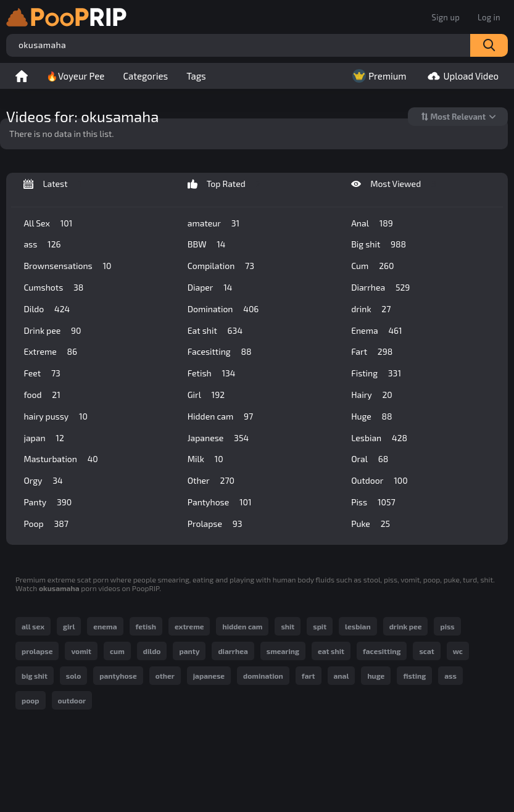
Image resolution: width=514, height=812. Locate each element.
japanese (209, 676)
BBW (207, 244)
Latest (52, 184)
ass (42, 244)
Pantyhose (220, 502)
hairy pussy (56, 416)
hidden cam (242, 626)
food (42, 395)
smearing (283, 651)
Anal (372, 223)
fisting (414, 676)
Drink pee (52, 331)
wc (458, 651)
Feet (42, 373)
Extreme (50, 352)
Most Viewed (394, 184)
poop (31, 700)
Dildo (47, 309)
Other (211, 481)
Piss (373, 502)
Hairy (372, 395)
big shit (35, 676)
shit (288, 626)
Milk (205, 459)
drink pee (406, 626)
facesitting (382, 651)
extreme (189, 626)
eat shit (331, 651)
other (165, 676)
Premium (378, 76)
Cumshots (53, 288)
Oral (370, 459)
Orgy (43, 481)
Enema (376, 331)
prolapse (37, 651)
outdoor (72, 700)
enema (105, 626)
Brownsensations (67, 266)
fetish (146, 626)
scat (426, 651)
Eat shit (215, 331)
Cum (372, 266)
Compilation (221, 266)
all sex (33, 626)
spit (320, 626)
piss (447, 626)
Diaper (210, 288)
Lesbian (379, 438)
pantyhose (118, 676)
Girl (206, 395)
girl (69, 626)
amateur (213, 223)
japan (44, 438)
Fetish (212, 373)
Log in (489, 17)
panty (189, 651)
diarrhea (233, 651)
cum (117, 651)
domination (263, 676)
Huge (371, 416)
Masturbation (60, 459)
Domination (223, 309)
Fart (372, 352)
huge (376, 676)
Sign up (446, 17)
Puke (371, 524)
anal (342, 676)
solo (73, 676)
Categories (145, 76)
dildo (152, 651)
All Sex (48, 223)
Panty (48, 502)
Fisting (376, 373)
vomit (81, 651)
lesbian (358, 626)
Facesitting (220, 352)
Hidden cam (220, 416)
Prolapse (215, 524)
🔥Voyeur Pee (75, 76)
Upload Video (462, 76)
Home (22, 76)
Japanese (218, 438)
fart (309, 676)
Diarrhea (380, 288)
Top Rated (224, 184)
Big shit (379, 244)
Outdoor (379, 481)
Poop (46, 524)
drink (371, 309)
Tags (196, 76)
